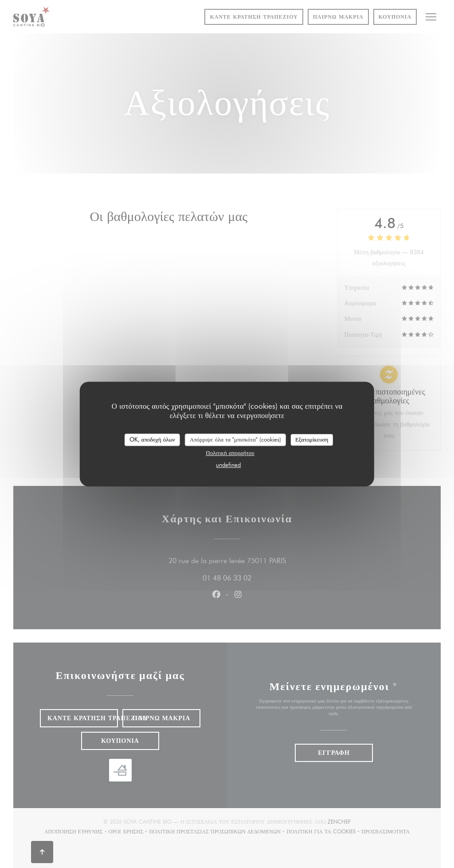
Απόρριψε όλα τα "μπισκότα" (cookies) (235, 439)
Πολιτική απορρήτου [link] (230, 453)
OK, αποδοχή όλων (152, 439)
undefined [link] (228, 465)
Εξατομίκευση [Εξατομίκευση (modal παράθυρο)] (312, 439)
